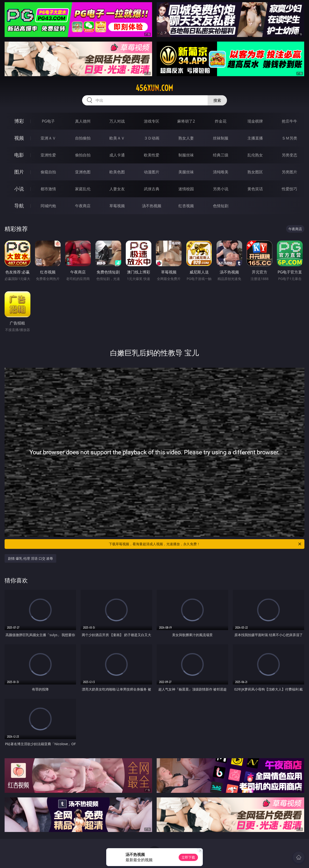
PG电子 (48, 121)
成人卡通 (117, 155)
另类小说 (221, 189)
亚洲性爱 (48, 155)
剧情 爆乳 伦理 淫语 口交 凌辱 (30, 558)
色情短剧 (221, 206)
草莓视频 (117, 206)
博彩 (19, 121)
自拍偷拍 (83, 138)
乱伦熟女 (255, 155)
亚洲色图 (83, 172)
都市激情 (48, 189)
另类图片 (289, 172)
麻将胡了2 (186, 121)
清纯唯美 (221, 172)
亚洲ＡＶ (48, 138)
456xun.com (154, 88)
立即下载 (188, 857)
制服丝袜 (186, 155)
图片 (19, 172)
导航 (19, 206)
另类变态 (289, 155)
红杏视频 (186, 206)
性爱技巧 (289, 189)
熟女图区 (255, 172)
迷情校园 (186, 189)
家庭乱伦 (83, 189)
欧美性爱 (152, 155)
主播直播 (255, 138)
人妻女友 (117, 189)
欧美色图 (117, 172)
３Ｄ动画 (152, 138)
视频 (19, 138)
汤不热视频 (152, 206)
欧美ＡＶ (117, 138)
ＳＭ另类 (289, 138)
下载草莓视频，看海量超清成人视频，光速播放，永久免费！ (205, 544)
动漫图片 (152, 172)
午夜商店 (83, 206)
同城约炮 (48, 206)
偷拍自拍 (83, 155)
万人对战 (117, 121)
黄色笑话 (255, 189)
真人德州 (83, 121)
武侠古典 (152, 189)
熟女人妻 (186, 138)
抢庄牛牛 (289, 121)
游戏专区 (152, 121)
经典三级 (221, 155)
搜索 (217, 100)
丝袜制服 (221, 138)
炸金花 (221, 121)
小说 (19, 189)
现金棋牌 (255, 121)
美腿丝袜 (186, 172)
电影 (19, 155)
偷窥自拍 (48, 172)
